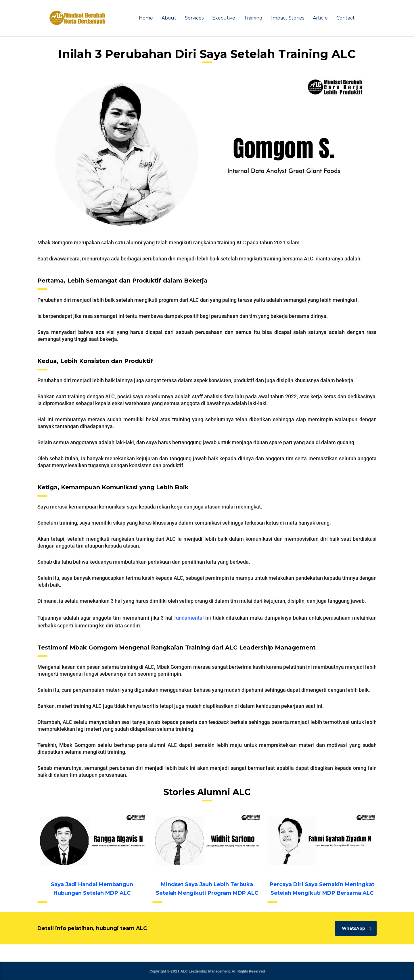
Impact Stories (288, 18)
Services (194, 18)
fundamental (189, 618)
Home (146, 18)
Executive (224, 18)
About (169, 18)
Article (320, 18)
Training (253, 18)
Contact (346, 18)
